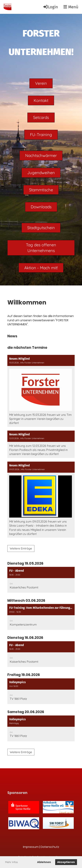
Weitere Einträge (21, 548)
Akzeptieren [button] (66, 862)
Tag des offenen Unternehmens (41, 248)
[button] (41, 580)
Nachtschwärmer (41, 155)
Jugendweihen (41, 173)
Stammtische (41, 190)
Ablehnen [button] (44, 862)
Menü (71, 7)
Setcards (41, 117)
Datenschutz (50, 847)
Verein (41, 83)
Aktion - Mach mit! (41, 268)
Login (50, 7)
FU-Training (41, 135)
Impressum (31, 847)
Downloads (41, 207)
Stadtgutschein (41, 228)
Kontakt (41, 100)
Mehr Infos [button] (11, 862)
